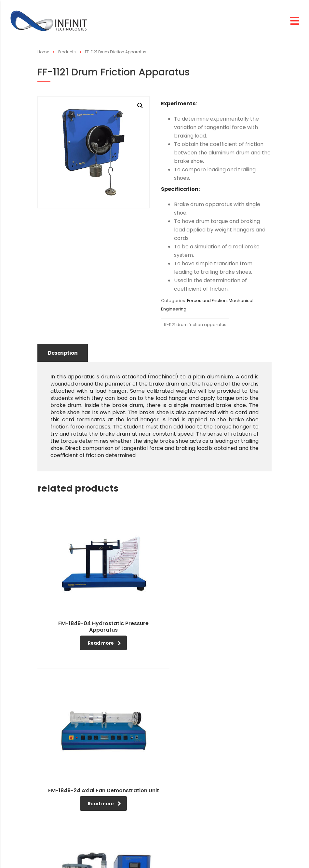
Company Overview (65, 801)
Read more (77, 617)
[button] (140, 106)
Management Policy (65, 810)
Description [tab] (64, 353)
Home (43, 52)
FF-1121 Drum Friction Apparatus (195, 325)
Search (170, 802)
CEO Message (58, 791)
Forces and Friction (207, 301)
